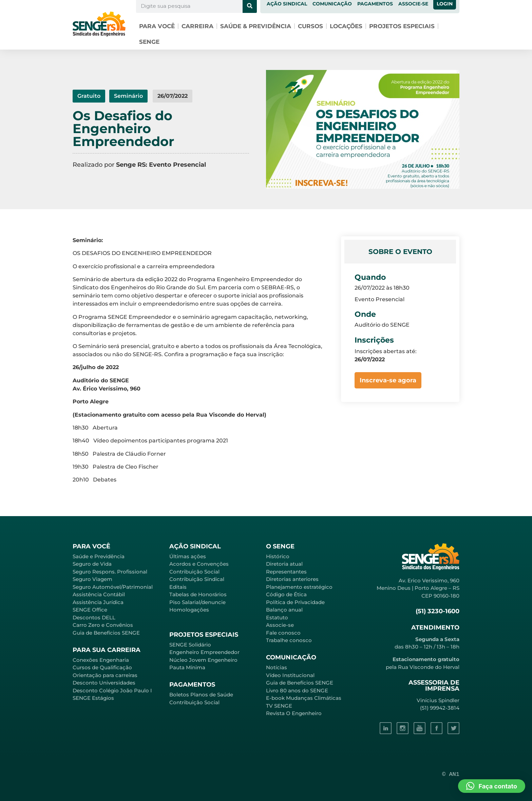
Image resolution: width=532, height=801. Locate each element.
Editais (178, 587)
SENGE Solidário (190, 645)
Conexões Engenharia (101, 660)
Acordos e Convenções (199, 564)
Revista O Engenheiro (294, 713)
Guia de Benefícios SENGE (106, 633)
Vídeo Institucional (290, 675)
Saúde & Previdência (256, 26)
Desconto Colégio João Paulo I (112, 690)
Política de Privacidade (295, 602)
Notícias (277, 667)
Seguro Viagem (92, 579)
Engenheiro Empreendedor (204, 652)
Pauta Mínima (187, 667)
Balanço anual (284, 610)
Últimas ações (188, 556)
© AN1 (451, 774)
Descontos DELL (94, 617)
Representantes (286, 572)
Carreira (197, 26)
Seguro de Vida (92, 564)
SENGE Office (90, 610)
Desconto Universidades (104, 683)
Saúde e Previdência (99, 556)
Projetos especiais (402, 26)
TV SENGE (279, 706)
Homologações (189, 610)
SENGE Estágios (93, 698)
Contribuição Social (194, 572)
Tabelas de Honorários (198, 594)
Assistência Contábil (99, 594)
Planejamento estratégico (299, 587)
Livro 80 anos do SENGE (297, 690)
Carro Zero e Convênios (103, 625)
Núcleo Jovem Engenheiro (203, 660)
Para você (157, 26)
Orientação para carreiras (105, 675)
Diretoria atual (284, 564)
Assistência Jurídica (98, 602)
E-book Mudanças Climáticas (304, 698)
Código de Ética (286, 594)
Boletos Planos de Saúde (201, 695)
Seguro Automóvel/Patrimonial (113, 587)
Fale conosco (283, 633)
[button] (492, 786)
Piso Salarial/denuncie (197, 602)
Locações (346, 26)
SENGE (149, 42)
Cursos (310, 26)
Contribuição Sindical (197, 579)
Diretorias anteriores (292, 579)
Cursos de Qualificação (102, 667)
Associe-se (280, 625)
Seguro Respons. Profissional (110, 572)
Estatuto (277, 617)
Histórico (278, 556)
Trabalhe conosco (289, 640)
